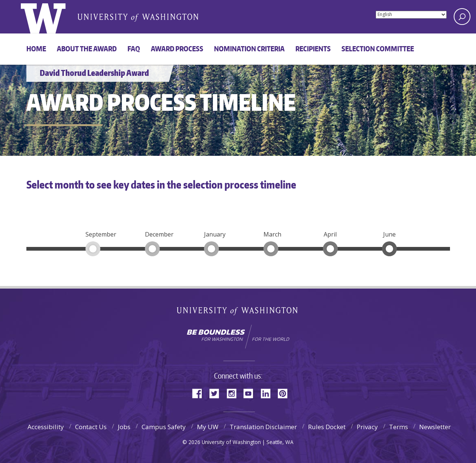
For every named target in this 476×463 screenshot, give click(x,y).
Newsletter (435, 427)
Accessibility (46, 427)
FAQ (134, 49)
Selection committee (378, 49)
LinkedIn (268, 393)
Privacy (367, 427)
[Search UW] (462, 17)
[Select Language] (411, 15)
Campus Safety (164, 427)
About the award (87, 49)
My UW (208, 427)
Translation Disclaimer (263, 427)
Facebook (200, 393)
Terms (399, 427)
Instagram (234, 393)
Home (36, 49)
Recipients (313, 49)
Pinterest (285, 393)
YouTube (251, 393)
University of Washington (238, 313)
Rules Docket (327, 427)
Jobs (124, 427)
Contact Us (91, 427)
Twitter (217, 393)
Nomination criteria (249, 49)
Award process (177, 49)
